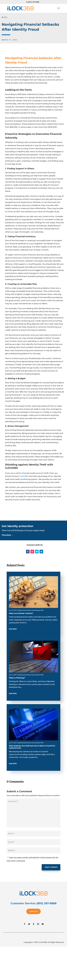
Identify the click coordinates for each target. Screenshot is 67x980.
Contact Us (33, 911)
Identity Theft (39, 610)
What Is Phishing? (17, 678)
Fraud (33, 610)
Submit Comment (51, 867)
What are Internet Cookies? (21, 613)
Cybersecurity (22, 610)
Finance (28, 610)
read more (13, 629)
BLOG (5, 17)
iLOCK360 (24, 476)
